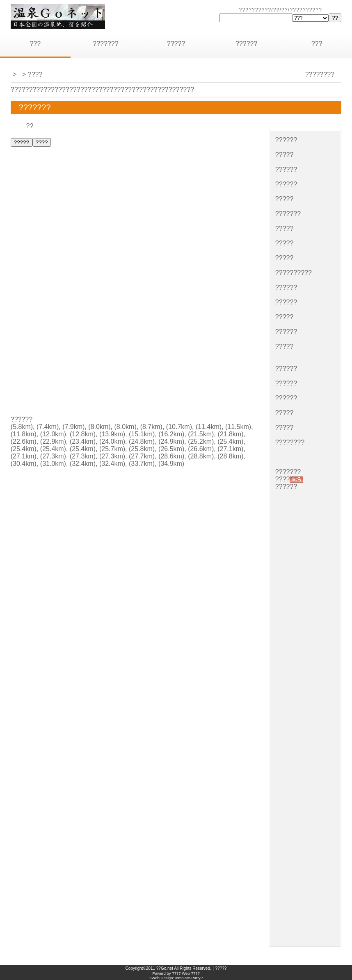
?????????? (191, 478)
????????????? (299, 619)
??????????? (75, 449)
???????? (95, 434)
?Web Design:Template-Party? (176, 978)
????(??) (288, 700)
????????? (287, 126)
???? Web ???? (186, 973)
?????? (246, 44)
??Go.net (165, 968)
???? (208, 90)
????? (176, 44)
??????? (105, 44)
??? (35, 44)
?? (23, 126)
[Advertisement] (74, 361)
